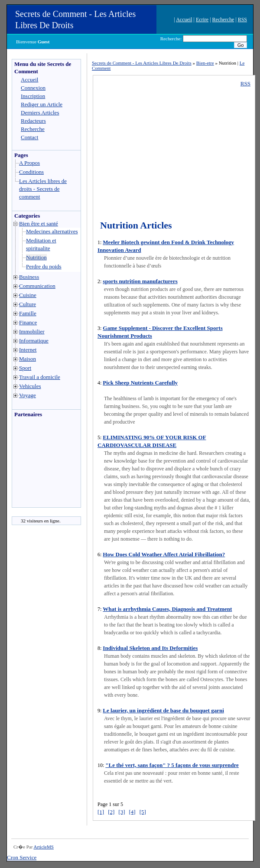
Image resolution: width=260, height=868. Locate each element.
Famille (28, 313)
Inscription (33, 96)
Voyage (28, 395)
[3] (122, 812)
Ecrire (202, 20)
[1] (101, 812)
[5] (143, 812)
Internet (28, 350)
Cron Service (22, 857)
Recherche (223, 20)
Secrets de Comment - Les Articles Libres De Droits (142, 63)
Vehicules (30, 386)
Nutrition (36, 257)
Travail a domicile (40, 377)
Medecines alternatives (52, 231)
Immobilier (32, 331)
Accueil (184, 20)
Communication (37, 286)
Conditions (31, 172)
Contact (29, 137)
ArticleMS (43, 847)
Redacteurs (33, 121)
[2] (111, 812)
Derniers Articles (40, 113)
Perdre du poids (44, 266)
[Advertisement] (38, 465)
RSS (242, 20)
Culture (28, 304)
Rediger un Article (42, 104)
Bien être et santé (39, 224)
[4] (132, 812)
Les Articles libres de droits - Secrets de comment (43, 189)
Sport (25, 368)
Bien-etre (205, 63)
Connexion (33, 88)
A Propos (29, 163)
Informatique (34, 341)
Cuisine (28, 295)
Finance (28, 322)
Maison (28, 359)
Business (29, 277)
